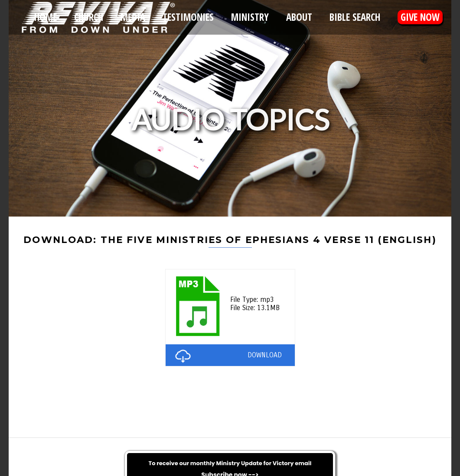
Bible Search (355, 17)
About (299, 17)
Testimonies (188, 17)
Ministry (250, 17)
